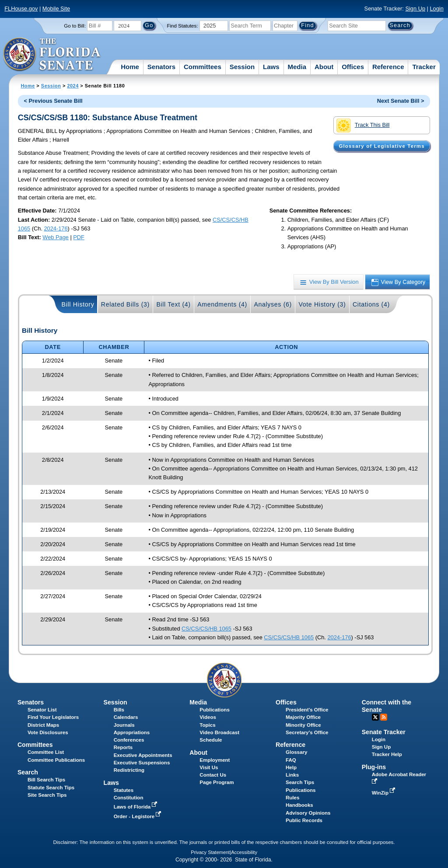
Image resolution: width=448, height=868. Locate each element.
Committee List (46, 752)
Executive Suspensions (142, 763)
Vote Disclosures (48, 732)
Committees (203, 67)
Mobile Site (56, 9)
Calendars (126, 717)
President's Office (307, 710)
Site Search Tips (47, 795)
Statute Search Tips (51, 788)
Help (291, 767)
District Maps (43, 725)
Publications (214, 710)
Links (292, 775)
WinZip (384, 793)
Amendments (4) (222, 304)
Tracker (424, 67)
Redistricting (129, 770)
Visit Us (209, 767)
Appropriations (132, 732)
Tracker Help (387, 754)
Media (297, 67)
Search (28, 772)
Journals (124, 725)
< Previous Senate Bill (53, 101)
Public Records (304, 820)
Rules (292, 798)
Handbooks (299, 805)
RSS (384, 717)
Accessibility (244, 852)
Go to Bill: (75, 26)
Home (130, 67)
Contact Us (213, 775)
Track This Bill (363, 125)
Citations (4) (371, 304)
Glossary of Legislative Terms (381, 146)
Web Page (56, 237)
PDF (79, 237)
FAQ (291, 760)
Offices (353, 67)
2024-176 (56, 228)
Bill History (78, 304)
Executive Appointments (143, 755)
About (324, 67)
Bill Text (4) (173, 304)
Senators (161, 67)
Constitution (129, 798)
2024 (73, 86)
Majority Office (303, 717)
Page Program (217, 782)
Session (242, 67)
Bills (119, 710)
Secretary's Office (307, 732)
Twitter (375, 717)
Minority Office (303, 725)
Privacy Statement (210, 852)
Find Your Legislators (53, 717)
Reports (123, 747)
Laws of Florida (136, 807)
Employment (215, 760)
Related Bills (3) (125, 304)
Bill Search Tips (46, 780)
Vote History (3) (322, 304)
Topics (207, 725)
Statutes (124, 790)
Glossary (296, 752)
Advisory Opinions (308, 813)
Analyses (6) (273, 304)
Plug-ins (374, 767)
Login (436, 9)
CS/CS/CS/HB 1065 (206, 629)
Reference (388, 67)
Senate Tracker (384, 732)
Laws (271, 67)
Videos (208, 717)
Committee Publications (56, 760)
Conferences (129, 740)
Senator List (42, 710)
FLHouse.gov (21, 9)
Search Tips (300, 782)
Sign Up (415, 9)
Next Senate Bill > (401, 101)
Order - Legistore (138, 816)
